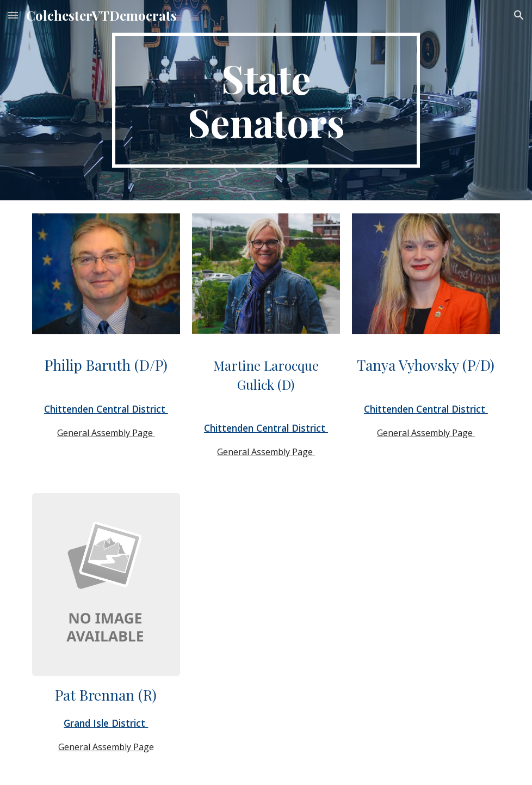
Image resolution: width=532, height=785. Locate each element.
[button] (13, 15)
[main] (266, 100)
